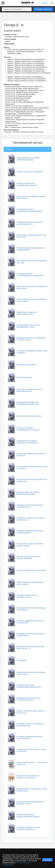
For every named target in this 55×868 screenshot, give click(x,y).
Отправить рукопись (43, 9)
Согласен (47, 860)
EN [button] (52, 3)
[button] (3, 3)
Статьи (9, 149)
